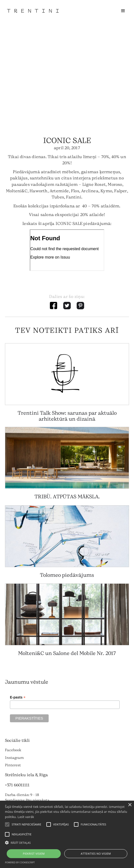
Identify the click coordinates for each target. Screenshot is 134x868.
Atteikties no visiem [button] (96, 854)
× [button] (130, 805)
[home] (33, 11)
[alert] (67, 834)
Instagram (14, 758)
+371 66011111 (17, 785)
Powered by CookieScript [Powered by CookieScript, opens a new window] (20, 862)
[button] (123, 11)
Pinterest (13, 765)
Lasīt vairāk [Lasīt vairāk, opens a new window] (26, 817)
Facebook (13, 750)
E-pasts (18, 697)
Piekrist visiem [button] (34, 854)
